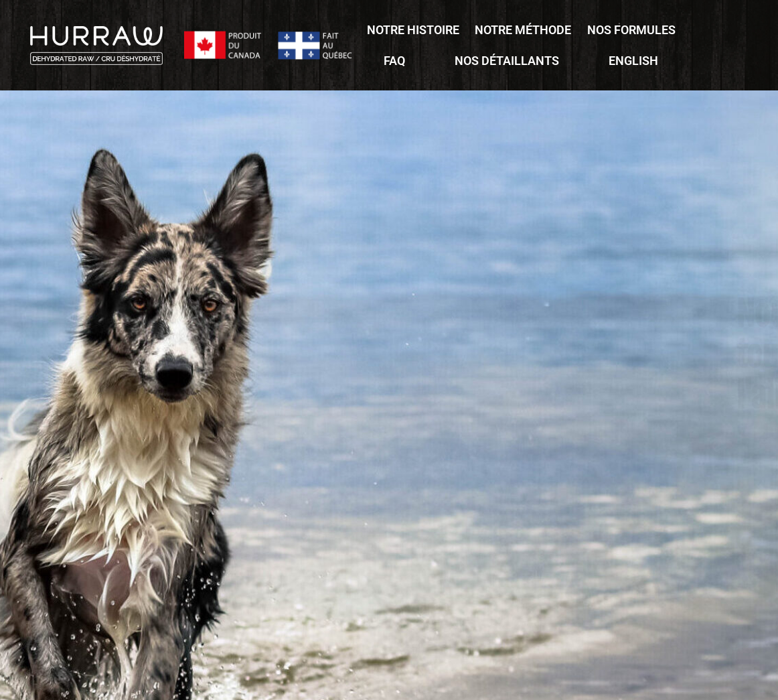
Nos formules (631, 30)
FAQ (394, 61)
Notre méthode (523, 30)
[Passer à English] (633, 61)
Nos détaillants (507, 61)
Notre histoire (413, 30)
